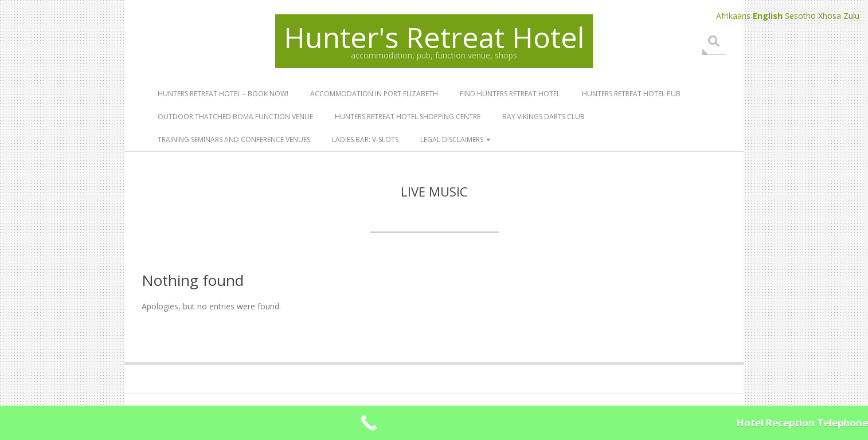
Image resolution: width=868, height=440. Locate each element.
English (768, 16)
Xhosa (830, 16)
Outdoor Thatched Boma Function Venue (235, 117)
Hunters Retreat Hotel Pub (631, 94)
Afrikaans (733, 16)
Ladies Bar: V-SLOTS (365, 140)
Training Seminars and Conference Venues (234, 140)
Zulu (851, 16)
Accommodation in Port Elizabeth (374, 94)
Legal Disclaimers (452, 140)
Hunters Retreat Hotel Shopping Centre (408, 117)
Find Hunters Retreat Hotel (510, 94)
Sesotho (800, 16)
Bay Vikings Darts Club (544, 117)
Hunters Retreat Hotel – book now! (223, 94)
